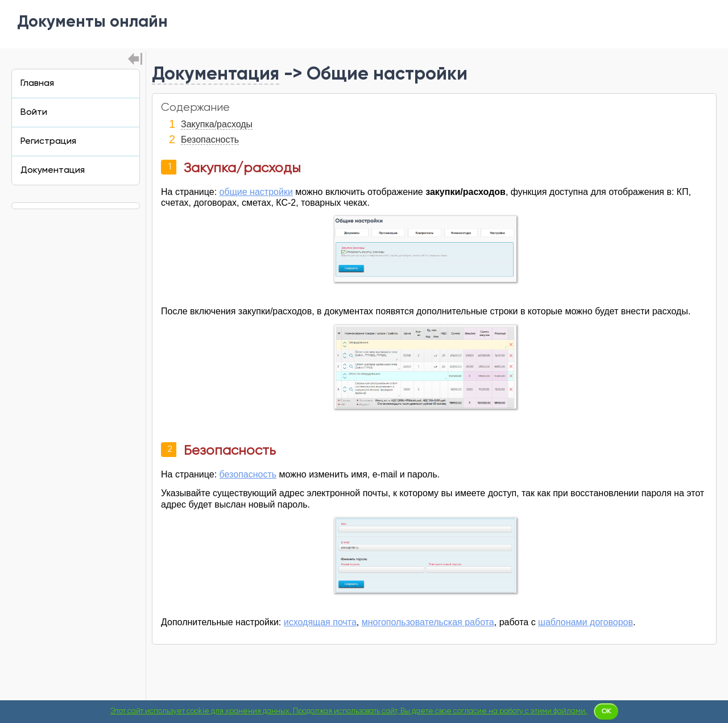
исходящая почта (320, 622)
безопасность (248, 474)
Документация (216, 74)
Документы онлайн (92, 23)
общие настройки (256, 192)
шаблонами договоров (586, 622)
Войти (34, 113)
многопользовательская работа (428, 622)
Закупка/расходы (217, 124)
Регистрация (48, 142)
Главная (37, 84)
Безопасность (210, 140)
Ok (606, 712)
